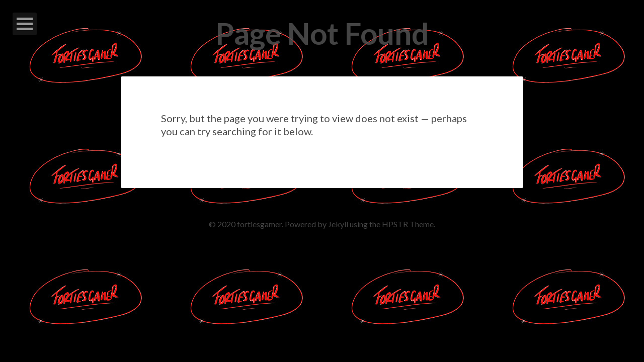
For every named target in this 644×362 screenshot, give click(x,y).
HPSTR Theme (408, 224)
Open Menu (25, 24)
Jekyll (338, 224)
